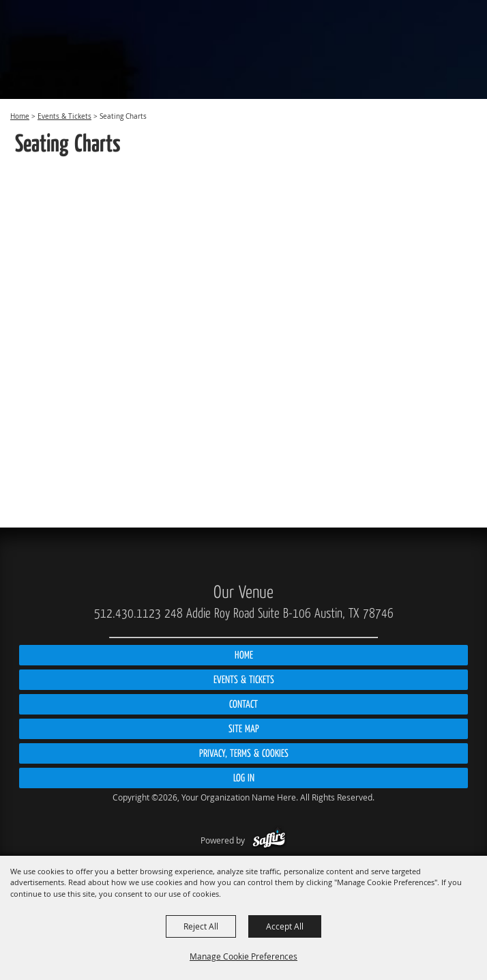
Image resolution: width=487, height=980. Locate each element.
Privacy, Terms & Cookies (244, 753)
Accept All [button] (285, 926)
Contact (243, 704)
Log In (244, 778)
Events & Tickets (64, 116)
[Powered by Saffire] (269, 840)
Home (20, 116)
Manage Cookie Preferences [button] (243, 956)
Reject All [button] (201, 926)
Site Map (244, 729)
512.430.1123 (128, 614)
